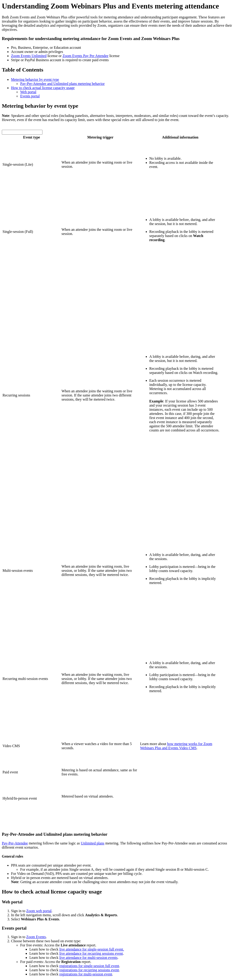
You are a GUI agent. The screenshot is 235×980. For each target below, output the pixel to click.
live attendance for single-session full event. (92, 949)
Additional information (180, 137)
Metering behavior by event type (35, 79)
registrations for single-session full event (89, 966)
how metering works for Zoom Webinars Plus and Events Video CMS (176, 746)
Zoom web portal (39, 911)
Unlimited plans (93, 843)
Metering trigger (100, 137)
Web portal (28, 92)
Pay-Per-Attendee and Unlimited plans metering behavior (62, 84)
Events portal (30, 96)
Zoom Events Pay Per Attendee (85, 56)
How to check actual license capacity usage (43, 88)
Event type (32, 137)
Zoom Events (36, 937)
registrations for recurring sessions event (89, 970)
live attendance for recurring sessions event (91, 953)
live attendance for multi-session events (88, 958)
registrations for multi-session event (86, 974)
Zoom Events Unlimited (29, 56)
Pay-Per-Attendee (15, 843)
